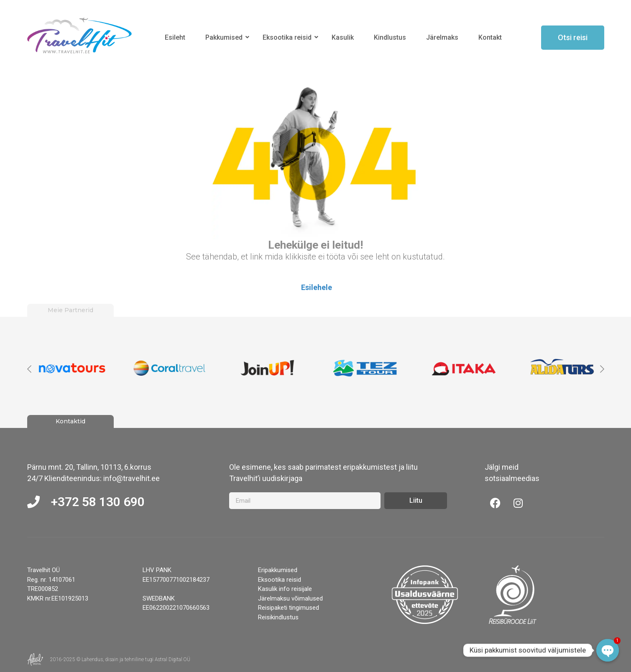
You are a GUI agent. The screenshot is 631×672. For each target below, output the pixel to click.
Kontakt (490, 37)
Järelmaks (442, 37)
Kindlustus (390, 37)
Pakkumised (225, 37)
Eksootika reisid (289, 37)
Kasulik (343, 37)
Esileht (175, 37)
